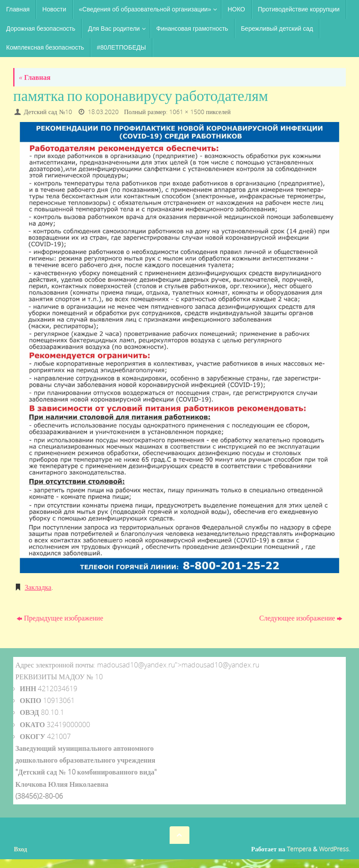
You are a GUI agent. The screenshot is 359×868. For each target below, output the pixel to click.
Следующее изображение (301, 618)
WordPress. (335, 849)
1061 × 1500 (187, 112)
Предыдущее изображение (60, 618)
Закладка (38, 587)
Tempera (299, 849)
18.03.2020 (103, 112)
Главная (35, 77)
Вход (21, 849)
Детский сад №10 (48, 112)
